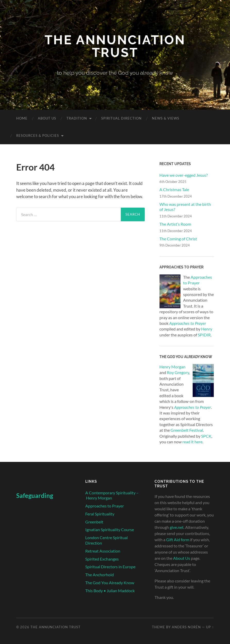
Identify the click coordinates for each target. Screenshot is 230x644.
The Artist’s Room (175, 224)
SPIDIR (204, 335)
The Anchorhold (100, 575)
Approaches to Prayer (192, 407)
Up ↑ (210, 627)
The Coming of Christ (178, 239)
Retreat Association (103, 551)
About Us (47, 118)
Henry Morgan (172, 367)
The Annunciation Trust (115, 46)
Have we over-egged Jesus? (184, 175)
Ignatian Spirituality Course (110, 529)
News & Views (166, 118)
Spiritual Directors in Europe (110, 567)
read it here (192, 442)
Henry (207, 329)
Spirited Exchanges (102, 559)
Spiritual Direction (121, 118)
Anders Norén (186, 627)
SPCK (206, 436)
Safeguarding (35, 495)
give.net (177, 527)
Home (22, 118)
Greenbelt (94, 522)
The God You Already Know (110, 583)
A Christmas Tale (174, 189)
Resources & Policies (38, 135)
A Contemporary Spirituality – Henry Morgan (112, 495)
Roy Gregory (178, 372)
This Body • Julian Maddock (110, 591)
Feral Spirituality (100, 514)
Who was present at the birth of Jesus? (185, 207)
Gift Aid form (178, 540)
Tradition (77, 118)
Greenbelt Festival (187, 430)
